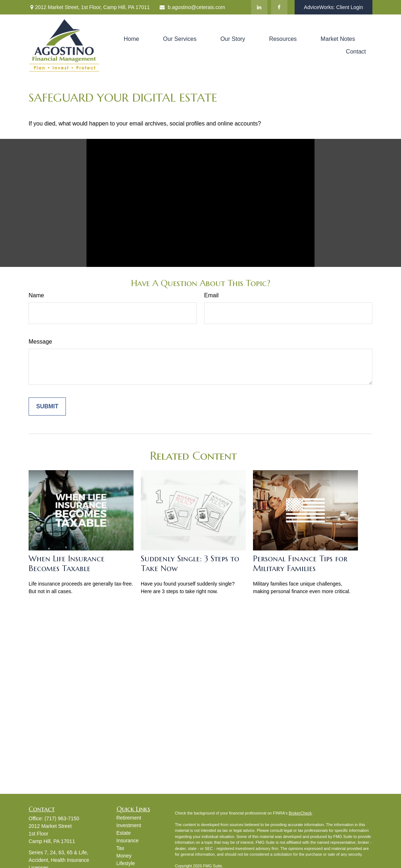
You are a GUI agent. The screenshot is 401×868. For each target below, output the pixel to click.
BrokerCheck (300, 813)
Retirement (129, 818)
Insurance (128, 841)
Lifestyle (126, 863)
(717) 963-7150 (62, 818)
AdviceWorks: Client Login (334, 7)
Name (36, 295)
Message (40, 342)
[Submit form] (47, 407)
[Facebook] (279, 7)
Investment (129, 825)
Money (124, 856)
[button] (132, 39)
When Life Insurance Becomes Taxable (67, 563)
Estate (124, 833)
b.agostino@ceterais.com (192, 7)
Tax (121, 848)
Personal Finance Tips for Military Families (300, 563)
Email (211, 295)
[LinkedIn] (259, 7)
